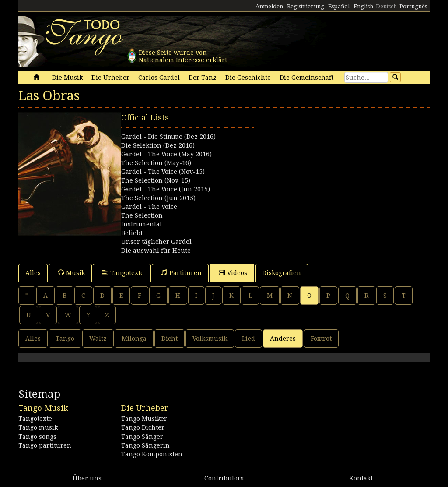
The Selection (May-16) (156, 163)
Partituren (181, 273)
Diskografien (282, 273)
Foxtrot (321, 339)
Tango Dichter (143, 427)
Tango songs (37, 437)
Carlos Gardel (159, 78)
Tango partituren (45, 445)
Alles (33, 273)
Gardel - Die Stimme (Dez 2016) (168, 137)
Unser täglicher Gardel (156, 242)
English (363, 6)
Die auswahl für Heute (156, 251)
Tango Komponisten (152, 454)
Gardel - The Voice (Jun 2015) (166, 189)
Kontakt (361, 478)
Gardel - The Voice (149, 207)
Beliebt (132, 233)
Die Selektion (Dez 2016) (158, 145)
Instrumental (142, 224)
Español (339, 6)
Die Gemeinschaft (306, 78)
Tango (65, 339)
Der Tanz (203, 78)
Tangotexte (123, 273)
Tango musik (38, 427)
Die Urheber (110, 78)
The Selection (142, 215)
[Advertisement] (327, 167)
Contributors (224, 478)
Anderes (283, 339)
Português (413, 6)
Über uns (87, 478)
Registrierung (306, 6)
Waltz (98, 339)
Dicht (170, 339)
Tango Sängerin (145, 445)
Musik (71, 273)
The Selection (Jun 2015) (158, 198)
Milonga (134, 339)
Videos (233, 273)
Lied (248, 339)
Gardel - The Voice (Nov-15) (163, 172)
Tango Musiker (144, 419)
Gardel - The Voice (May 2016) (166, 154)
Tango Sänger (142, 437)
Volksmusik (210, 339)
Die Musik (67, 78)
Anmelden (269, 6)
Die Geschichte (248, 78)
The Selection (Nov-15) (156, 180)
